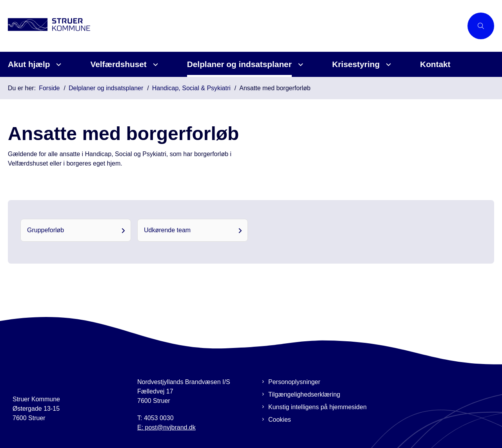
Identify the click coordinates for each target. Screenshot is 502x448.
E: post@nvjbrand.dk (166, 427)
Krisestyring (356, 64)
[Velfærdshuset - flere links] (154, 65)
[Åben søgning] (481, 26)
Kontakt (435, 64)
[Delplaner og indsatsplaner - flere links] (299, 65)
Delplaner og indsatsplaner (239, 64)
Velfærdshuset (118, 64)
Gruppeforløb (45, 230)
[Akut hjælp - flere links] (57, 65)
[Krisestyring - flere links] (387, 65)
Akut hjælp (29, 64)
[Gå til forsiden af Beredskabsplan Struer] (235, 26)
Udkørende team (167, 230)
